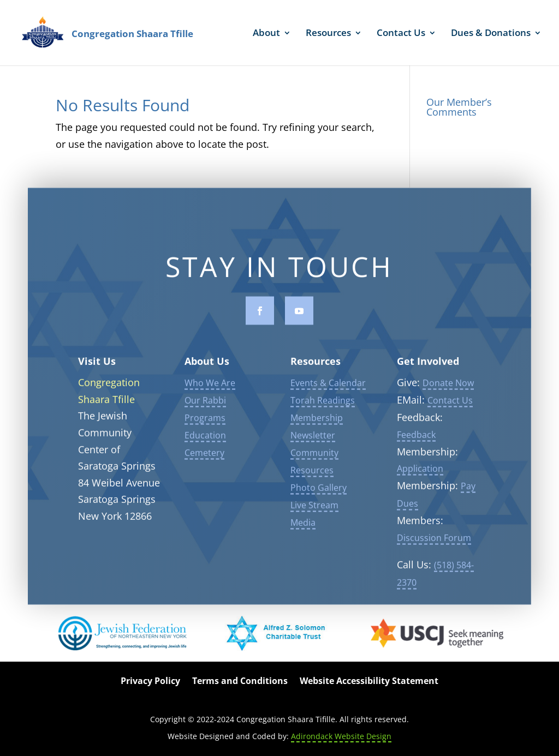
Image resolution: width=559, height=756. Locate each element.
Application (420, 472)
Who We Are (210, 386)
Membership (317, 421)
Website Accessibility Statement (369, 682)
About (266, 34)
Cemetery (204, 456)
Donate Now (448, 386)
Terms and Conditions (240, 682)
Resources (328, 34)
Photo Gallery (319, 491)
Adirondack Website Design (341, 736)
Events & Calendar (328, 386)
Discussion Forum (434, 541)
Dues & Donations (491, 34)
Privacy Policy (150, 682)
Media (303, 526)
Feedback (416, 438)
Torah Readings (323, 404)
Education (205, 439)
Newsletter (313, 439)
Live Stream (314, 508)
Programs (205, 421)
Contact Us (401, 34)
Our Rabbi (205, 404)
